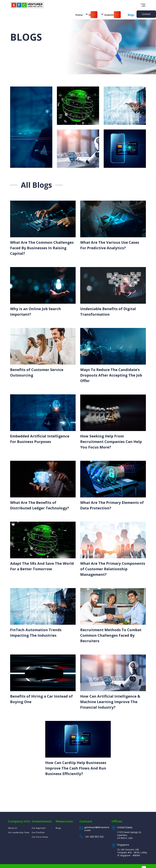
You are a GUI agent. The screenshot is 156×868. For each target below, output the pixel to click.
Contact (146, 14)
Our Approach (39, 828)
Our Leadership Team (19, 832)
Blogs (131, 15)
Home (79, 15)
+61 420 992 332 (94, 837)
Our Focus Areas (40, 837)
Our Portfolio (38, 832)
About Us (13, 828)
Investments (112, 15)
